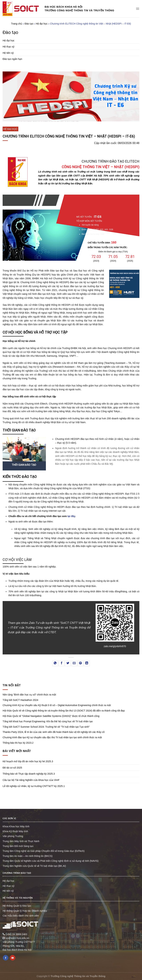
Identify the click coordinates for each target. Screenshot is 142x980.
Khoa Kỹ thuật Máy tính (15, 831)
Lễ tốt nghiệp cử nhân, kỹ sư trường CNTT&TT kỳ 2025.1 (34, 786)
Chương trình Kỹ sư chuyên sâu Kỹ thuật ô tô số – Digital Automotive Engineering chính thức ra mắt (57, 705)
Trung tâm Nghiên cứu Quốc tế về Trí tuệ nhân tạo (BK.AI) (34, 866)
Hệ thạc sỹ (8, 47)
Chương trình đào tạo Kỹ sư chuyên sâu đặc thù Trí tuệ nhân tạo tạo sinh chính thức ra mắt (52, 737)
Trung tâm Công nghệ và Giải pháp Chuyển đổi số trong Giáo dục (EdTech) (44, 851)
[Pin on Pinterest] (81, 663)
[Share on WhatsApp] (55, 663)
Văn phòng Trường (13, 836)
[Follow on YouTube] (13, 958)
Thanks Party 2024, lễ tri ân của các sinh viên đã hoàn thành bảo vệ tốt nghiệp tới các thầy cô (54, 732)
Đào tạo (29, 24)
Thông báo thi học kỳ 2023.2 (18, 743)
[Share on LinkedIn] (87, 663)
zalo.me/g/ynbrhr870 (115, 646)
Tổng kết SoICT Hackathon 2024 (20, 700)
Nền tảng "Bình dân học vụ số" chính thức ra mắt (29, 695)
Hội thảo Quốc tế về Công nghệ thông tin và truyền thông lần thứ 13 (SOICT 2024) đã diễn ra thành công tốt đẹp (64, 711)
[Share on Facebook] (61, 663)
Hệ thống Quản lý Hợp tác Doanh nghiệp (25, 911)
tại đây (71, 516)
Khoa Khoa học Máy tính (16, 826)
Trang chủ (17, 24)
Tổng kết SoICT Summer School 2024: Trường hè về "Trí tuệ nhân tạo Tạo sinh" (46, 727)
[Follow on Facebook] (6, 958)
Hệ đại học (42, 24)
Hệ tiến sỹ (8, 53)
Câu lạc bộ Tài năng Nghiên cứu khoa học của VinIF (31, 780)
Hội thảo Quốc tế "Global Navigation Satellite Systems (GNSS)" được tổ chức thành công (51, 716)
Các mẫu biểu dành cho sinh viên (21, 916)
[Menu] (138, 9)
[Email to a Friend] (74, 663)
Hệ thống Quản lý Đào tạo (17, 906)
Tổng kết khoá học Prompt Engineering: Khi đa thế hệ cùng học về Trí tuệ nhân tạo (48, 721)
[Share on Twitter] (68, 663)
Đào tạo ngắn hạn (12, 59)
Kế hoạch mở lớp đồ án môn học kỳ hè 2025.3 (28, 761)
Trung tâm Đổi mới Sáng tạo (18, 846)
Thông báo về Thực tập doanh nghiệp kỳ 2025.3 (29, 774)
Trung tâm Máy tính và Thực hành (21, 841)
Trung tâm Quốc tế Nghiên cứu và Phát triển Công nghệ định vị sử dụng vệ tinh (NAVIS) (51, 861)
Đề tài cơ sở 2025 (12, 768)
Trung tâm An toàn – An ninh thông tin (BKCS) (28, 856)
